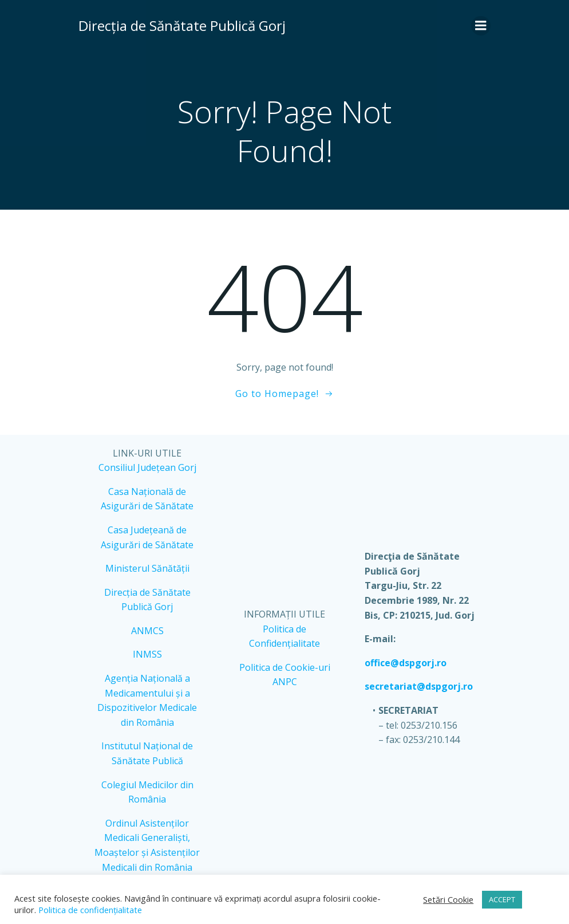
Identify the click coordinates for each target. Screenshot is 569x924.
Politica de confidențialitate (89, 910)
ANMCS (147, 631)
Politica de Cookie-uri (285, 667)
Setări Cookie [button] (448, 899)
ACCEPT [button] (502, 899)
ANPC (285, 682)
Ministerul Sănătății (147, 568)
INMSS (147, 654)
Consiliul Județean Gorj (147, 467)
